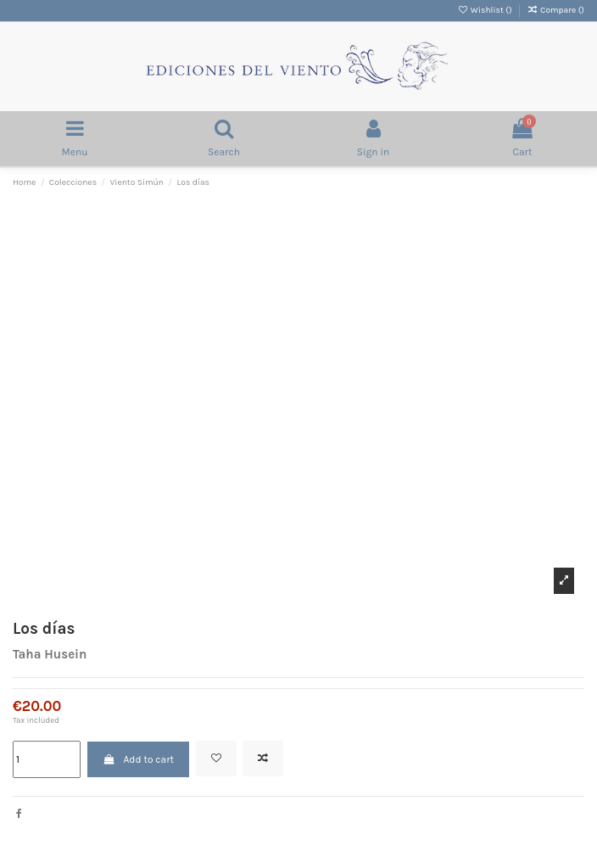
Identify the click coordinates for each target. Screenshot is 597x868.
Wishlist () (485, 10)
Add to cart (138, 759)
